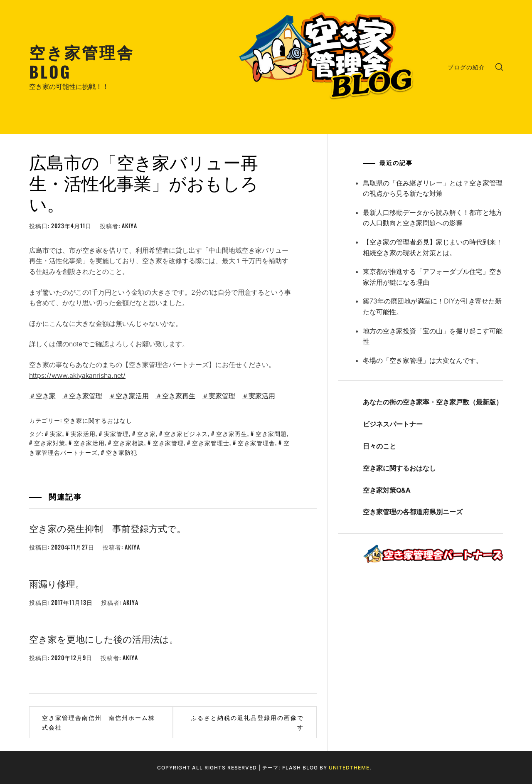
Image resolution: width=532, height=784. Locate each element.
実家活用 (83, 433)
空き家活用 (89, 443)
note (76, 344)
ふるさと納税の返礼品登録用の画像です (247, 722)
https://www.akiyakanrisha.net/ (77, 375)
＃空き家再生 (175, 396)
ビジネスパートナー (393, 424)
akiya (129, 226)
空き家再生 (232, 433)
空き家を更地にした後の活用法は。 (104, 639)
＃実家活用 (259, 396)
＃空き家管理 (82, 396)
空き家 (147, 433)
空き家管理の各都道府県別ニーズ (413, 512)
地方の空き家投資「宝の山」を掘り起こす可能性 (433, 336)
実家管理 (116, 433)
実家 (56, 433)
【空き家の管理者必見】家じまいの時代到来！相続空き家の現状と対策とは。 (433, 247)
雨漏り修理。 (57, 583)
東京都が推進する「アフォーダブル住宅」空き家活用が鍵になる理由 (433, 277)
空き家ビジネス (186, 433)
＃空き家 (42, 396)
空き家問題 (271, 433)
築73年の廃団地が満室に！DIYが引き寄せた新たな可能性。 (432, 306)
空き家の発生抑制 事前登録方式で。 (107, 528)
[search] (499, 67)
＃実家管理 (219, 396)
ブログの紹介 (466, 67)
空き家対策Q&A (387, 490)
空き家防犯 (122, 452)
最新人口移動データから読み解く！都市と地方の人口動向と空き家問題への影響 (433, 218)
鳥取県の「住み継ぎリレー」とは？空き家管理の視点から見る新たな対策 (433, 188)
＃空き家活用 (129, 396)
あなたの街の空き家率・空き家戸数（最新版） (433, 402)
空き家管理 (168, 443)
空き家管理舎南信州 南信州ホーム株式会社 (99, 722)
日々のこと (379, 446)
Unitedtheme (349, 768)
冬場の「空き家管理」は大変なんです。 (423, 360)
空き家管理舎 (256, 443)
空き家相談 (129, 443)
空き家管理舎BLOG (82, 61)
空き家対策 (50, 443)
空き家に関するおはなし (98, 420)
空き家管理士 (211, 443)
